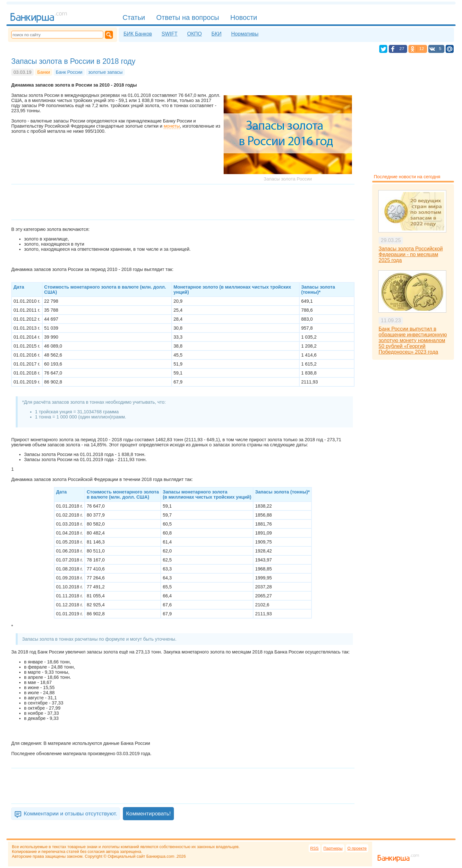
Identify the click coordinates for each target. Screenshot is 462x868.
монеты (172, 126)
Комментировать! (148, 813)
